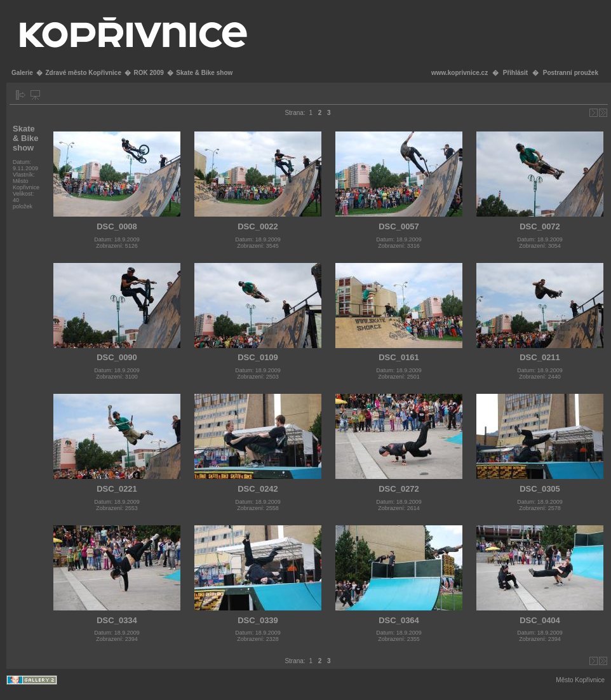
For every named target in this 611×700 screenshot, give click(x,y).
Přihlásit (515, 73)
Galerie (22, 73)
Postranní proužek (571, 73)
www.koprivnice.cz (460, 73)
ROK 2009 (149, 73)
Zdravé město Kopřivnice (83, 73)
